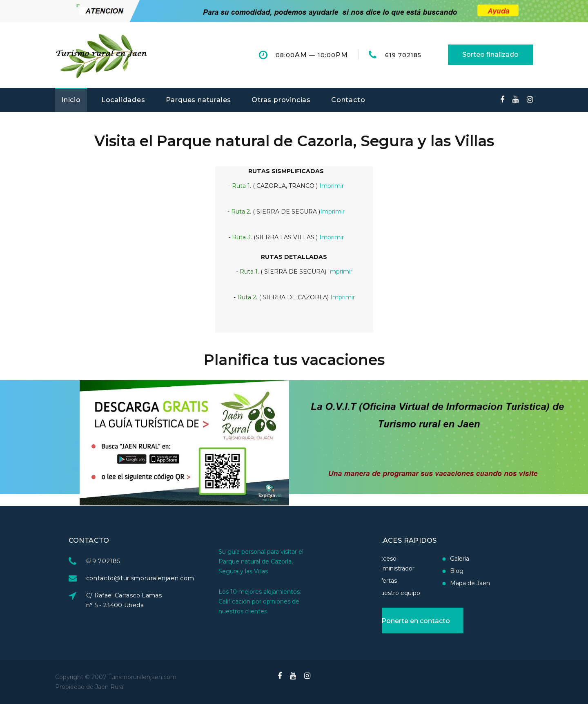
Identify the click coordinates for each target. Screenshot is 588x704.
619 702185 (403, 55)
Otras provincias (281, 100)
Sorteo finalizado (490, 55)
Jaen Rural (110, 687)
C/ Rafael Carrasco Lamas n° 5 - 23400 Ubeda (157, 600)
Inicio (71, 100)
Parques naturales (199, 100)
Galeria (426, 559)
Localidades (123, 100)
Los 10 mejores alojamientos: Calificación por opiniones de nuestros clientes (260, 582)
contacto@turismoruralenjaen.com (174, 578)
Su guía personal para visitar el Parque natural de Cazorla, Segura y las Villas (261, 542)
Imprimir (332, 186)
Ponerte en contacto (382, 621)
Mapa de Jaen (437, 583)
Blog (423, 571)
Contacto (348, 100)
